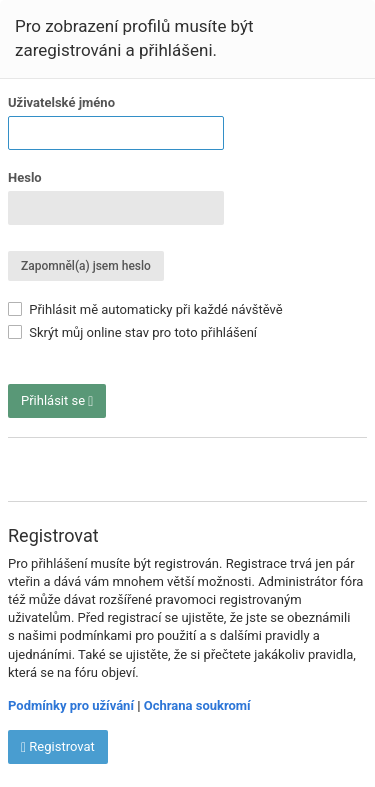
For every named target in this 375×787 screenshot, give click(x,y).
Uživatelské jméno (61, 102)
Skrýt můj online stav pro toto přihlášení (132, 332)
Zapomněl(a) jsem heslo (86, 266)
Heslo (25, 177)
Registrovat (58, 747)
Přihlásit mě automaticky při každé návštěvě (145, 309)
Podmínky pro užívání (71, 705)
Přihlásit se (57, 401)
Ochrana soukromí (197, 705)
